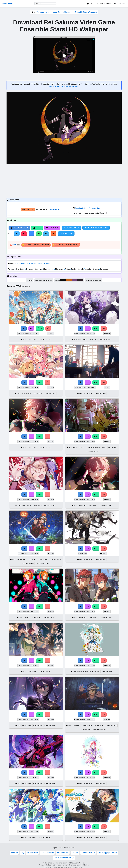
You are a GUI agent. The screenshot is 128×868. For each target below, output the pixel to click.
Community (106, 3)
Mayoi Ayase (83, 339)
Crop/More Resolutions (96, 228)
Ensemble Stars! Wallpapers (86, 12)
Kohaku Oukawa (79, 447)
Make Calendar (71, 228)
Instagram (104, 269)
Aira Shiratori (26, 505)
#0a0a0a (63, 280)
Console (80, 269)
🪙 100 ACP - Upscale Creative (36, 245)
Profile (73, 269)
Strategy (95, 269)
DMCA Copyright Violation (108, 853)
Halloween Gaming (43, 563)
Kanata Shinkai (82, 671)
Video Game (32, 339)
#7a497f (75, 280)
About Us (14, 853)
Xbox (45, 269)
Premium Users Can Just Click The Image (64, 87)
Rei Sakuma (20, 263)
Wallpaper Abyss (43, 12)
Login (115, 3)
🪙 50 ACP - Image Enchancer (66, 245)
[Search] (58, 4)
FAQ (22, 853)
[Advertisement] (64, 181)
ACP (14, 245)
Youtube (88, 269)
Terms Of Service (47, 853)
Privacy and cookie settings (64, 858)
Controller (38, 269)
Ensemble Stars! (44, 263)
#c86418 (69, 280)
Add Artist (28, 209)
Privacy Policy (32, 853)
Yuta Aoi (26, 617)
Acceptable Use (63, 853)
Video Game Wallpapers (62, 12)
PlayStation (20, 269)
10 (40, 328)
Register (122, 3)
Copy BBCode (66, 234)
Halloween (33, 559)
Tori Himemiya (26, 393)
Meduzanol (55, 209)
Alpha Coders (7, 4)
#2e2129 (80, 280)
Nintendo (29, 269)
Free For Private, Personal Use (87, 208)
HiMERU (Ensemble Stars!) (96, 447)
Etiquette (75, 853)
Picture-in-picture (28, 563)
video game (31, 263)
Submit (95, 3)
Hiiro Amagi (83, 505)
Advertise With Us (88, 853)
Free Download (19, 228)
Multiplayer (59, 269)
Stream (51, 269)
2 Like (37, 228)
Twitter (67, 269)
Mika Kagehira (22, 559)
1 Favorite (52, 228)
